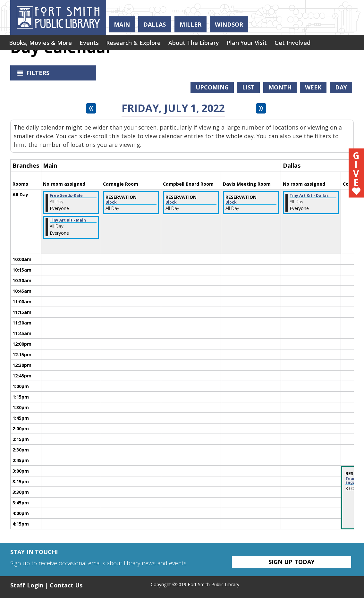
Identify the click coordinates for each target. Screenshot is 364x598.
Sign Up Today (292, 562)
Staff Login (27, 585)
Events (89, 43)
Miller (190, 24)
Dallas (155, 24)
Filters (31, 75)
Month (280, 87)
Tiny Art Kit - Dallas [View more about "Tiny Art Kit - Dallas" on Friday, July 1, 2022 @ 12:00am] (309, 196)
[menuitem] (40, 43)
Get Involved (293, 43)
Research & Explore (134, 43)
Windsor (229, 24)
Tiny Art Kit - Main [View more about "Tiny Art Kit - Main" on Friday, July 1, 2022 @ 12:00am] (68, 220)
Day (341, 87)
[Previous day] (91, 108)
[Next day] (261, 108)
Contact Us (66, 585)
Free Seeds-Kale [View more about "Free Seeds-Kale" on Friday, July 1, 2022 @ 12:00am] (66, 196)
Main (122, 24)
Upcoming (212, 87)
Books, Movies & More (40, 43)
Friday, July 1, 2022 (173, 108)
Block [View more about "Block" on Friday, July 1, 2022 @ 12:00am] (111, 202)
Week (313, 87)
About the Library (194, 43)
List (248, 87)
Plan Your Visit (247, 43)
